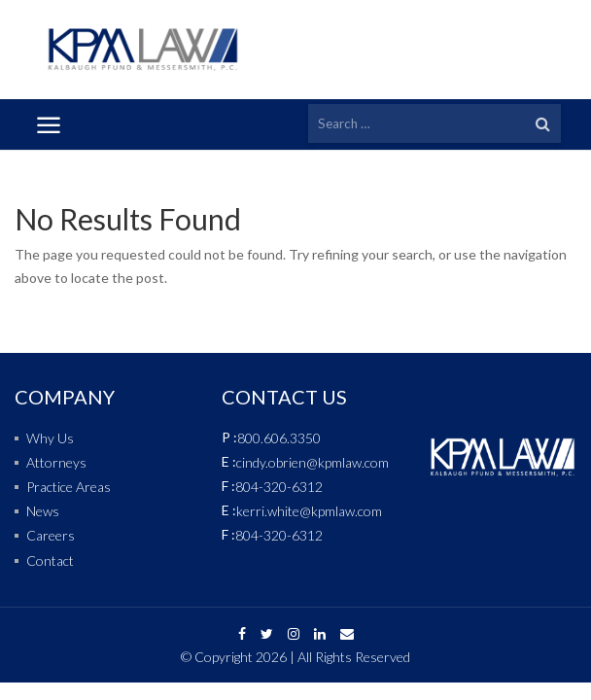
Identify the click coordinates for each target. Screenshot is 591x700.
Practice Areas (69, 487)
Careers (51, 535)
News (43, 511)
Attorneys (56, 462)
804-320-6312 (279, 487)
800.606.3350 (279, 438)
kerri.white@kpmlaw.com (309, 511)
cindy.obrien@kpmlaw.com (313, 462)
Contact (50, 560)
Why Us (50, 438)
